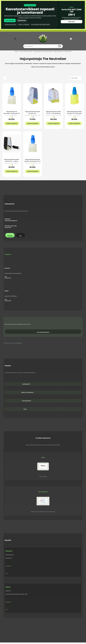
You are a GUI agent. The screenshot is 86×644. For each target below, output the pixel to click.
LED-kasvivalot (22, 20)
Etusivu (17, 53)
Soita (20, 237)
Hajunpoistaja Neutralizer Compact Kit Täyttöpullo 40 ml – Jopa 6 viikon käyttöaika (74, 116)
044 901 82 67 (8, 229)
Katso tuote (72, 22)
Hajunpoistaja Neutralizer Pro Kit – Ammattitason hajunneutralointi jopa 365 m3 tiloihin (53, 116)
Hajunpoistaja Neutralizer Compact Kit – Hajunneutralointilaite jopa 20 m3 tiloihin (33, 116)
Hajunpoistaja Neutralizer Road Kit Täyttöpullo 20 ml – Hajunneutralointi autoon (33, 163)
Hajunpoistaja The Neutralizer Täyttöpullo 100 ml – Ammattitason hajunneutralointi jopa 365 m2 (12, 117)
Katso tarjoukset (10, 20)
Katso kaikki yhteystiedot (43, 334)
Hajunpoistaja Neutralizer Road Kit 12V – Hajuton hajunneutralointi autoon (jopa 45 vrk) (12, 164)
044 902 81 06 (8, 302)
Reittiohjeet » (9, 568)
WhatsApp (10, 237)
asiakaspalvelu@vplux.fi (11, 222)
